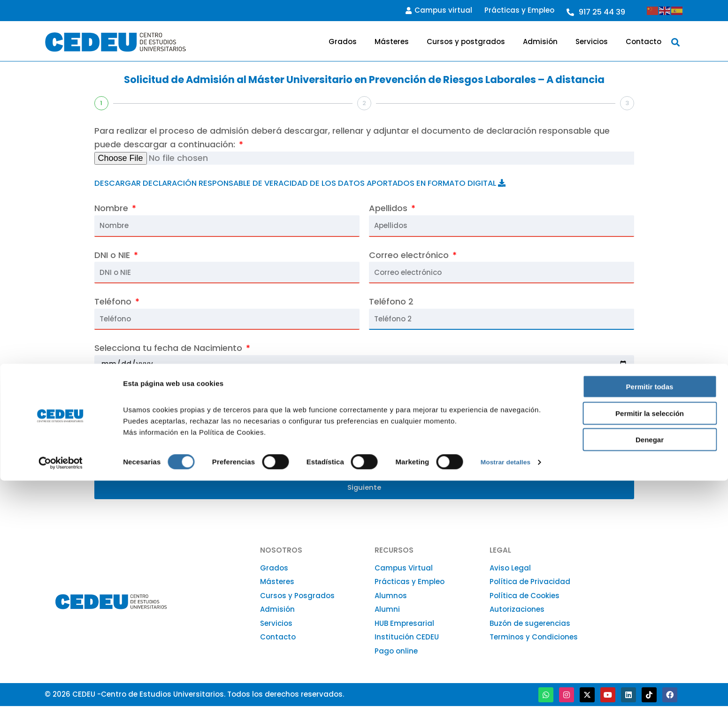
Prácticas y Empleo (519, 10)
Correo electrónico (410, 255)
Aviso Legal (510, 569)
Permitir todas (650, 613)
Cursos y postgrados (466, 42)
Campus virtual (439, 10)
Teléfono (114, 301)
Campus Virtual (404, 569)
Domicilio (115, 437)
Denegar (650, 666)
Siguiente (364, 488)
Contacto (644, 42)
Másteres (392, 42)
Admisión (540, 42)
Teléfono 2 (391, 301)
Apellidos (389, 208)
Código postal (308, 437)
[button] (675, 42)
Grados (343, 42)
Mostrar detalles (508, 688)
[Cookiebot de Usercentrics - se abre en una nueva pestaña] (61, 689)
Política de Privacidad (530, 583)
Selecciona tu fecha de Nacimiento (169, 348)
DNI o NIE (113, 255)
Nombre (112, 208)
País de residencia (409, 392)
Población (482, 437)
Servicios (592, 42)
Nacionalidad (123, 392)
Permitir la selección (650, 640)
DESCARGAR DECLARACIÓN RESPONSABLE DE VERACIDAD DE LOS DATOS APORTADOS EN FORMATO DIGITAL (322, 183)
